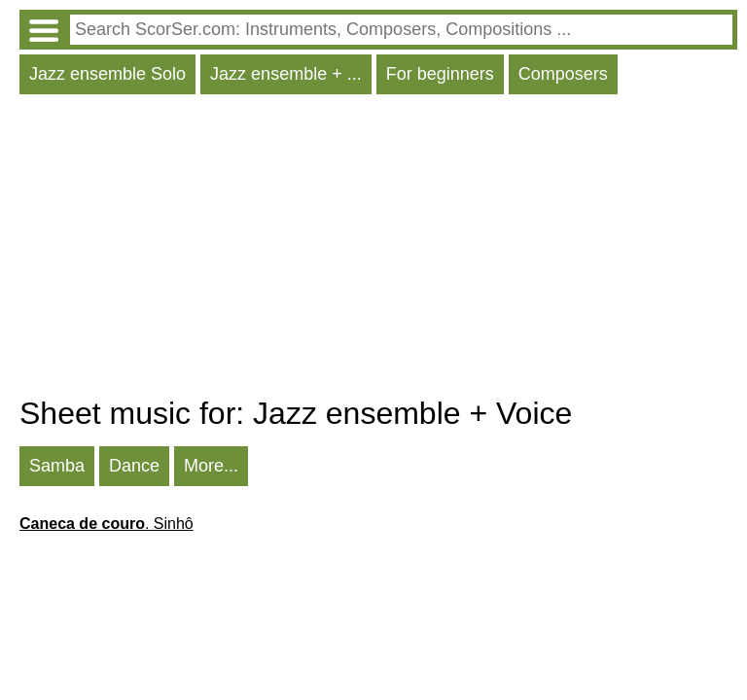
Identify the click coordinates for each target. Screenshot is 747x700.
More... (211, 466)
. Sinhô (107, 524)
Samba (57, 466)
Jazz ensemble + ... (286, 74)
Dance (134, 466)
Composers (563, 74)
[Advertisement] (378, 250)
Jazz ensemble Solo (107, 74)
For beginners (440, 74)
